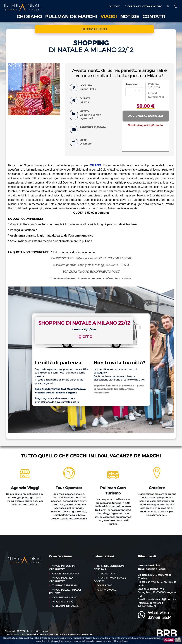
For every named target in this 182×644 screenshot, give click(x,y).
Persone (131, 84)
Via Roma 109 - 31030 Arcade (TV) (143, 6)
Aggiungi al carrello (146, 116)
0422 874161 (113, 6)
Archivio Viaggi (107, 590)
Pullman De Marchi (71, 17)
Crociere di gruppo (66, 574)
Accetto (169, 640)
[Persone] (134, 92)
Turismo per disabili (66, 585)
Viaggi (109, 17)
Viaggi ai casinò (63, 602)
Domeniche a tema (65, 597)
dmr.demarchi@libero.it (160, 599)
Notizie (130, 17)
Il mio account (107, 574)
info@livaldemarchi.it (150, 603)
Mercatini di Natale (66, 606)
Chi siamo (29, 17)
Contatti (154, 17)
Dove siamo (105, 585)
